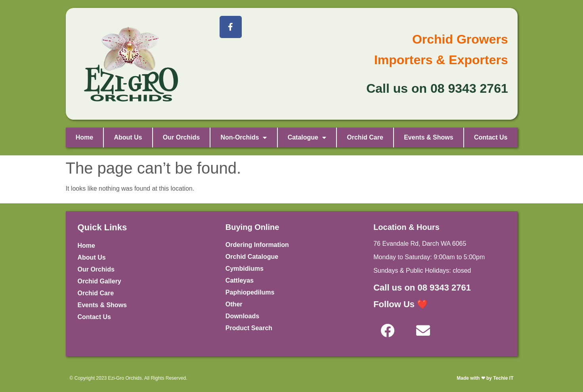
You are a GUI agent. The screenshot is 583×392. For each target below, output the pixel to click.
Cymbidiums (245, 269)
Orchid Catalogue (252, 257)
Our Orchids (181, 137)
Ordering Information (257, 245)
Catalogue (307, 138)
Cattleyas (240, 280)
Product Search (249, 328)
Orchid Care (365, 137)
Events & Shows (428, 137)
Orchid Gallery (99, 281)
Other (234, 304)
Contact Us (491, 137)
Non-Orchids (244, 138)
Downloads (242, 316)
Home (84, 137)
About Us (128, 137)
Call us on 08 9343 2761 (422, 288)
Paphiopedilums (250, 292)
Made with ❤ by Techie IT (485, 378)
